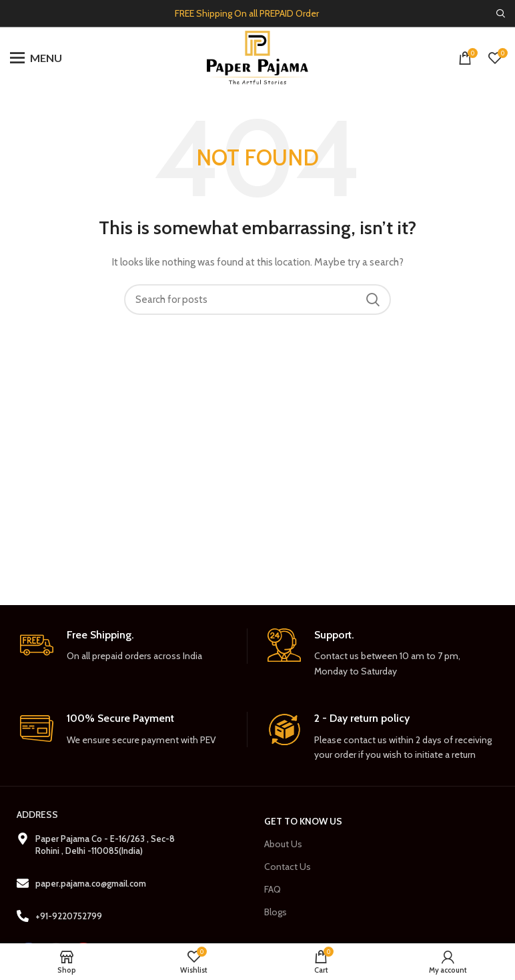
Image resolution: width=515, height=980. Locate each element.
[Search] (501, 13)
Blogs (276, 912)
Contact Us (288, 867)
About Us (283, 844)
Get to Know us (303, 821)
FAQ (273, 889)
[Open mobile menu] (36, 58)
